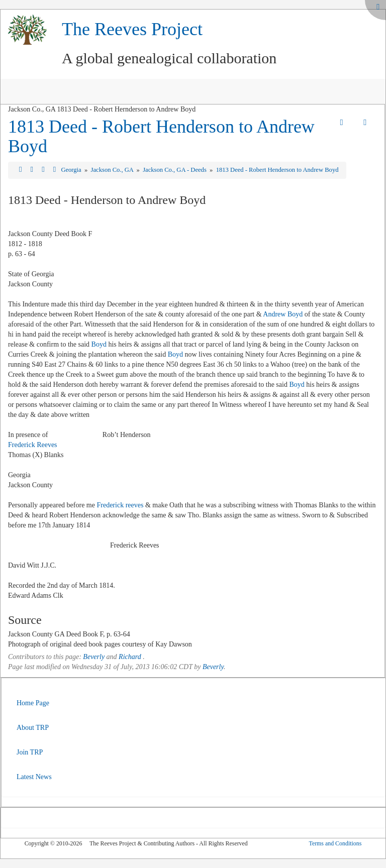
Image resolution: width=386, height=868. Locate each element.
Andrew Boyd (283, 314)
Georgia (72, 170)
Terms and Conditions (335, 843)
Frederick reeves (120, 505)
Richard (130, 657)
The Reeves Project (132, 29)
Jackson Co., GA (113, 170)
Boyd (99, 344)
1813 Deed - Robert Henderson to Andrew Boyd (161, 137)
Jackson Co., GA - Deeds (175, 170)
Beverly (94, 657)
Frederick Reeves (33, 445)
